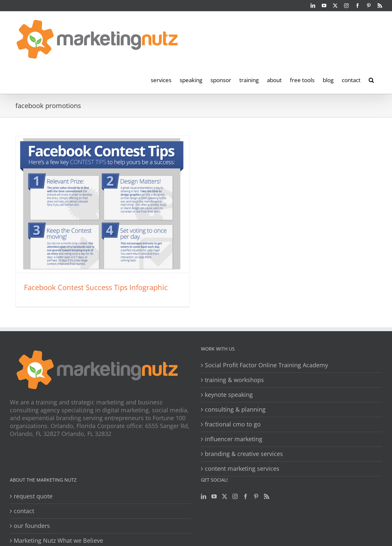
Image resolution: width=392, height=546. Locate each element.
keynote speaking (229, 395)
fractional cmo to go (233, 424)
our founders (32, 526)
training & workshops (234, 380)
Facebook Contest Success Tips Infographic (96, 287)
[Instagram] (235, 496)
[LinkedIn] (204, 496)
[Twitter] (225, 496)
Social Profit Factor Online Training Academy (266, 365)
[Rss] (267, 496)
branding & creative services (244, 454)
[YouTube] (214, 496)
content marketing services (242, 469)
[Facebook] (246, 496)
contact (24, 511)
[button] (371, 80)
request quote (33, 496)
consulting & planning (235, 409)
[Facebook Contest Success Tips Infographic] (102, 204)
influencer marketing (234, 439)
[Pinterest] (256, 496)
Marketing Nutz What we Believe (58, 541)
